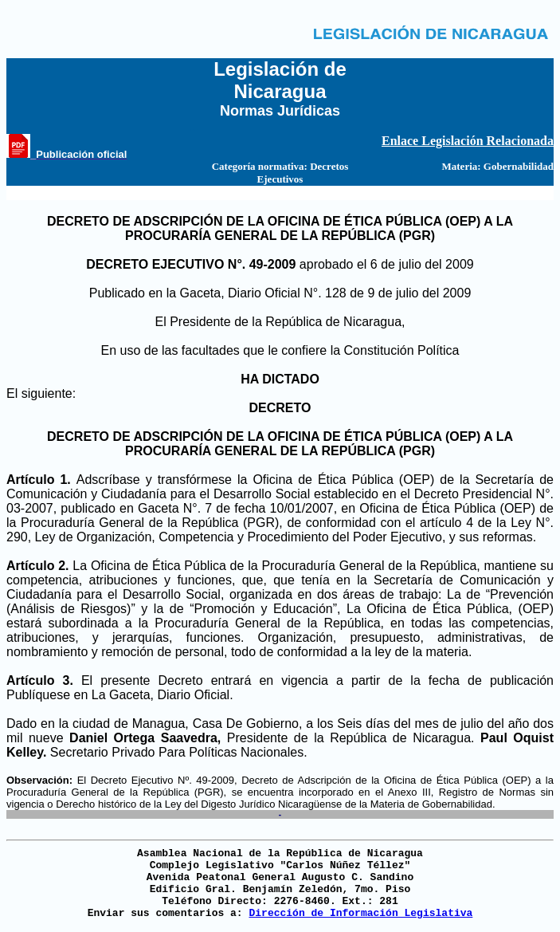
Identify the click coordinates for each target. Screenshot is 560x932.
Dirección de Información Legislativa (360, 913)
